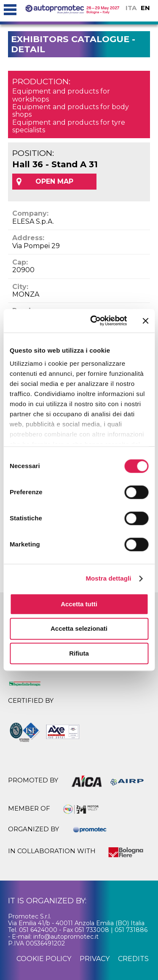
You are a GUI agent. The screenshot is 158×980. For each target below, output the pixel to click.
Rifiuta (79, 653)
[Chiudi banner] (145, 321)
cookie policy (44, 959)
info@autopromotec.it (66, 937)
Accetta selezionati (79, 629)
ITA (131, 8)
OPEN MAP (54, 181)
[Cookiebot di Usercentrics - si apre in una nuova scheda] (94, 321)
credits (133, 959)
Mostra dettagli (108, 578)
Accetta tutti (79, 604)
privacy (95, 959)
